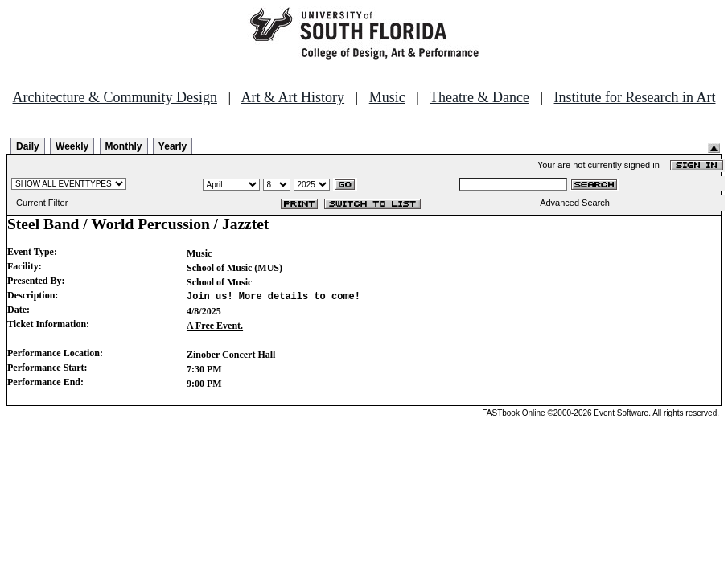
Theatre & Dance (479, 97)
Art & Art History (293, 97)
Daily (28, 146)
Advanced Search (575, 203)
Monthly (124, 146)
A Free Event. (215, 326)
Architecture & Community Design (115, 97)
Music (387, 97)
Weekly (72, 146)
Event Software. (622, 413)
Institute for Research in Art (635, 97)
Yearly (173, 146)
